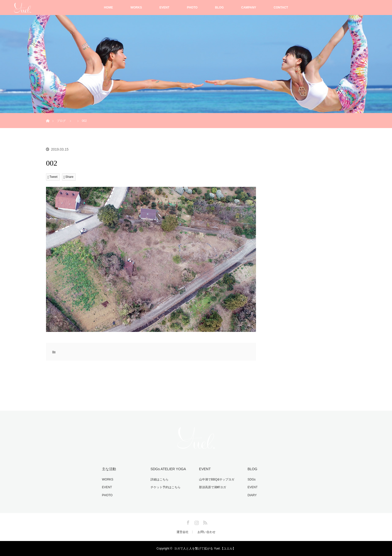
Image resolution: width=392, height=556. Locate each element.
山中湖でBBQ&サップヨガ (217, 479)
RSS (204, 522)
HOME (108, 8)
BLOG (219, 8)
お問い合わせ (206, 532)
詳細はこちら (159, 479)
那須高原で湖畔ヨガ (212, 487)
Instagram (196, 522)
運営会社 (182, 532)
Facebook (187, 522)
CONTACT (281, 8)
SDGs (251, 479)
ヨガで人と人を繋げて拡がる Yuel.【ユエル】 (205, 548)
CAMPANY (249, 8)
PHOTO (192, 8)
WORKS (136, 8)
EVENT (164, 8)
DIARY (252, 495)
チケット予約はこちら (165, 487)
